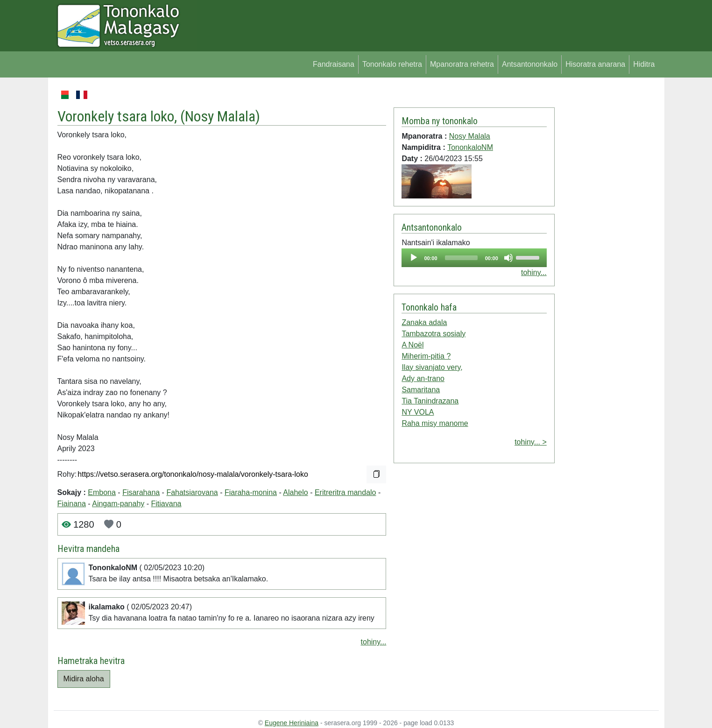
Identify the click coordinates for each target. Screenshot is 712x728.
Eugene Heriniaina (292, 723)
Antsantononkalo (530, 64)
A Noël (412, 345)
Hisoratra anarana (595, 64)
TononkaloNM (470, 147)
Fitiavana (166, 504)
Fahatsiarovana (192, 492)
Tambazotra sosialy (434, 334)
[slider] (461, 258)
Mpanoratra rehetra (462, 64)
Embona (102, 492)
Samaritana (421, 390)
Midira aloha (84, 679)
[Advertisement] (607, 229)
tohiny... (374, 642)
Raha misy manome (435, 423)
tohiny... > (531, 442)
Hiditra (644, 64)
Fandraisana (334, 64)
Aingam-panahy (118, 504)
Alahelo (295, 492)
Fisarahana (141, 492)
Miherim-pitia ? (426, 356)
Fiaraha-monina (251, 492)
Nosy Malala (220, 116)
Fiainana (72, 504)
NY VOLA (418, 412)
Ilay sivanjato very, (432, 367)
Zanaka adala (424, 322)
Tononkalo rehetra (392, 64)
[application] (474, 258)
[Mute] (508, 258)
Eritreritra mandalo (345, 492)
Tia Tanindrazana (430, 401)
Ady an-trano (423, 378)
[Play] (414, 258)
